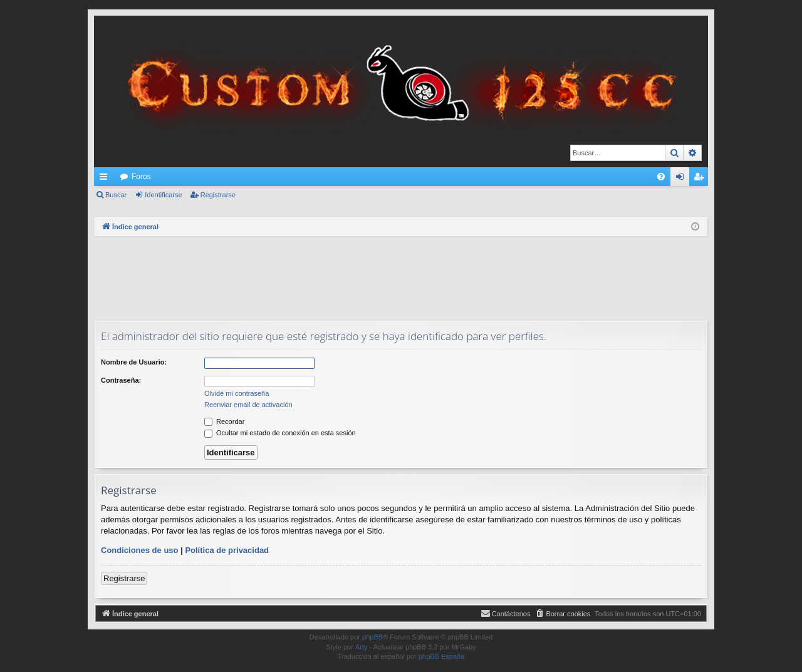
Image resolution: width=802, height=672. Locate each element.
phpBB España (441, 656)
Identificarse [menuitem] (683, 179)
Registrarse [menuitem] (701, 179)
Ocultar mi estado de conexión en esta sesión (280, 433)
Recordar (224, 421)
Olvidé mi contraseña (237, 393)
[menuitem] (661, 177)
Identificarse (163, 195)
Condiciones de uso (140, 550)
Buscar (116, 195)
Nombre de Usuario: (134, 362)
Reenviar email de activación (248, 405)
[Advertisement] (401, 277)
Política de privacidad (227, 550)
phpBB (372, 637)
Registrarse (218, 195)
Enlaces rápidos (106, 179)
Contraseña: (121, 380)
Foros (141, 177)
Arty (362, 647)
